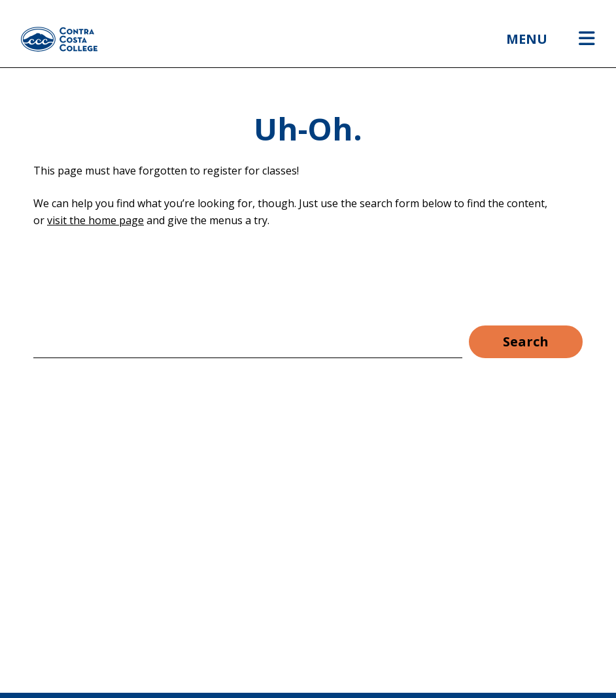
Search (526, 341)
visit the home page (95, 220)
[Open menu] (587, 39)
